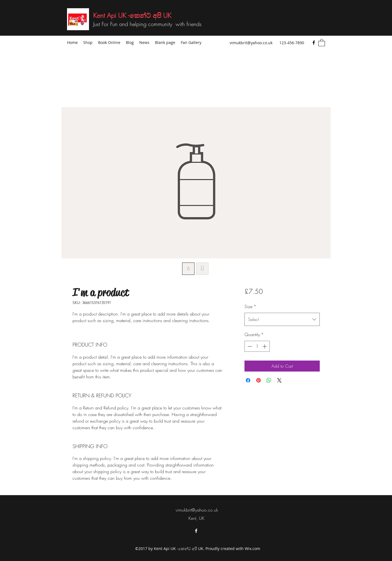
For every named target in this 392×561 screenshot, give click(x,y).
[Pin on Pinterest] (258, 380)
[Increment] (265, 346)
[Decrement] (249, 346)
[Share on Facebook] (248, 380)
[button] (322, 42)
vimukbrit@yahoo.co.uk (251, 43)
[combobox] (282, 319)
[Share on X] (279, 380)
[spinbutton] (257, 346)
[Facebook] (314, 43)
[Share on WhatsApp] (269, 380)
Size (250, 306)
